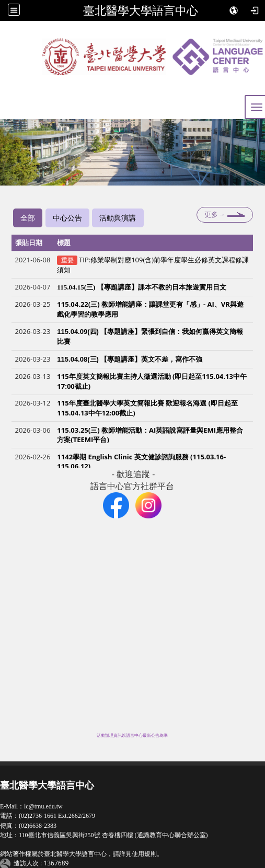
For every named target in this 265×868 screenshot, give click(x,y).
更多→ (215, 215)
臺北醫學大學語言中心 (141, 10)
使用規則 (144, 854)
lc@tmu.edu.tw (43, 806)
